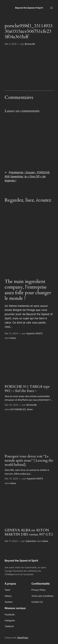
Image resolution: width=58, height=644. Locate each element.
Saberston (31, 541)
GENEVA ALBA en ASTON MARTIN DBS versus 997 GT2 (29, 532)
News (13, 338)
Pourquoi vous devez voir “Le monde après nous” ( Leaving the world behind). (29, 461)
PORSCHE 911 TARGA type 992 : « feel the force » (27, 389)
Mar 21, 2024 (11, 333)
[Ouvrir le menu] (52, 8)
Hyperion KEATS (34, 333)
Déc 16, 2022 (11, 405)
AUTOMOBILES (18, 409)
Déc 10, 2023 (11, 479)
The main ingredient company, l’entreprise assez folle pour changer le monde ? (28, 290)
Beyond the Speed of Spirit (29, 8)
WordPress (23, 638)
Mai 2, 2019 (11, 44)
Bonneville (30, 44)
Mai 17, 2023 (11, 541)
